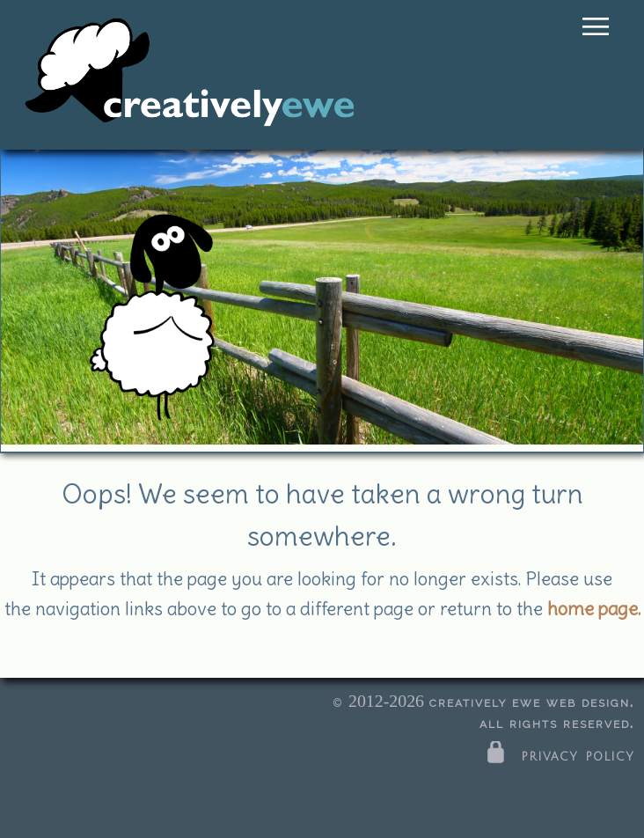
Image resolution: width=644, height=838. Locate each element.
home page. (594, 609)
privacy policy (558, 755)
